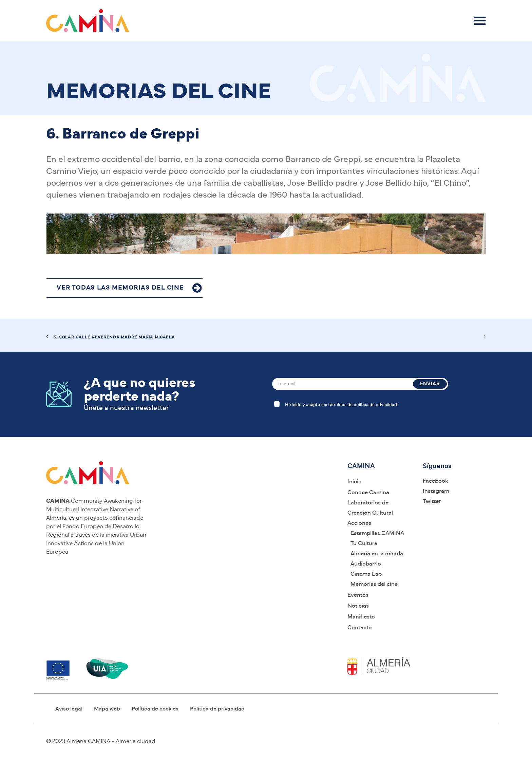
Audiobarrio (366, 564)
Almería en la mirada (377, 553)
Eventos (358, 595)
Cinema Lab (366, 574)
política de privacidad (375, 405)
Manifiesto (361, 617)
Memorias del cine (374, 584)
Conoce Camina (368, 492)
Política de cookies (155, 709)
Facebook (435, 481)
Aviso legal (69, 709)
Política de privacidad (217, 709)
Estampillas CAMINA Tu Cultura (377, 538)
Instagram (436, 491)
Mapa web (107, 709)
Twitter (432, 501)
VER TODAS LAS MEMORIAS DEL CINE (120, 288)
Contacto (360, 627)
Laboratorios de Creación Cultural (370, 508)
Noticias (358, 606)
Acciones (359, 523)
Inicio (355, 482)
